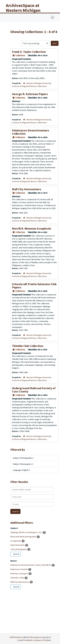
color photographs (19, 549)
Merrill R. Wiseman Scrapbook (32, 228)
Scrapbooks (16, 541)
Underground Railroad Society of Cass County (34, 390)
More (16, 554)
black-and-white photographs (24, 537)
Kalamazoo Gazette (19, 569)
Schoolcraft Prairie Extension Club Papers (34, 286)
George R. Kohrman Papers (30, 94)
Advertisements (18, 545)
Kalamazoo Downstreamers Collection (31, 132)
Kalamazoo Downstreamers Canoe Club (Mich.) (31, 565)
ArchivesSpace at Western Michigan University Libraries (25, 10)
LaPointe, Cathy (17, 578)
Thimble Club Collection (28, 346)
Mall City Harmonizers (27, 189)
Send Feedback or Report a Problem (35, 640)
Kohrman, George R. (19, 573)
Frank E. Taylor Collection (29, 52)
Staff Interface (16, 637)
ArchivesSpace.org (36, 637)
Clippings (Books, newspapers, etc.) (27, 532)
